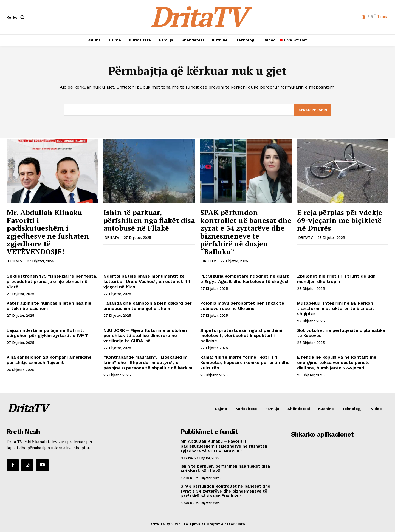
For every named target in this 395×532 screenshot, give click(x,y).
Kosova (187, 458)
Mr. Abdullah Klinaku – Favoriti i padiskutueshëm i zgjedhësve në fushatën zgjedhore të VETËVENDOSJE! (48, 232)
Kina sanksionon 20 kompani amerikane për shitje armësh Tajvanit (49, 360)
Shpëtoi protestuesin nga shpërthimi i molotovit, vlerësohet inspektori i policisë (242, 336)
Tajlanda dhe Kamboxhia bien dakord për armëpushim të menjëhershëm (148, 306)
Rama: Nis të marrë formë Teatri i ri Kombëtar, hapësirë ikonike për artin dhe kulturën (245, 363)
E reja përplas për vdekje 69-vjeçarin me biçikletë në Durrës (340, 220)
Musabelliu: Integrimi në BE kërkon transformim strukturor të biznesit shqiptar (336, 309)
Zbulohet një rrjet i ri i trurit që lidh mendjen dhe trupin (336, 279)
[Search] (313, 110)
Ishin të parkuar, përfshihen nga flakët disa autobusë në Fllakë (149, 220)
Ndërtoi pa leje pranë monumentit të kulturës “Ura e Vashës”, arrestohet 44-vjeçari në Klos (148, 281)
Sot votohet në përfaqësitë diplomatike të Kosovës (341, 333)
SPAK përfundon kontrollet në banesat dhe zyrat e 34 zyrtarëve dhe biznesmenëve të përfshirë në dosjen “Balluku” (246, 232)
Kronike (187, 478)
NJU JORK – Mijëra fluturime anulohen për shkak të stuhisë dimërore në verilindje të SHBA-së (145, 336)
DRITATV (15, 261)
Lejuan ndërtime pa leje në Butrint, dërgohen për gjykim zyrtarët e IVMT (47, 333)
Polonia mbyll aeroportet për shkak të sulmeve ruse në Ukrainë (242, 306)
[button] (17, 17)
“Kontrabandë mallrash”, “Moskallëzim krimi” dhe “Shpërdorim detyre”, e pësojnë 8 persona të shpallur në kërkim (148, 363)
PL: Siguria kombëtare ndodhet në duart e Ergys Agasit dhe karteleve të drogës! (245, 279)
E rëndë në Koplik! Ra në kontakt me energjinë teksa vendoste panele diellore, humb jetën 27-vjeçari (337, 363)
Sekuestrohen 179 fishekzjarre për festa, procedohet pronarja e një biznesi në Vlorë (52, 281)
